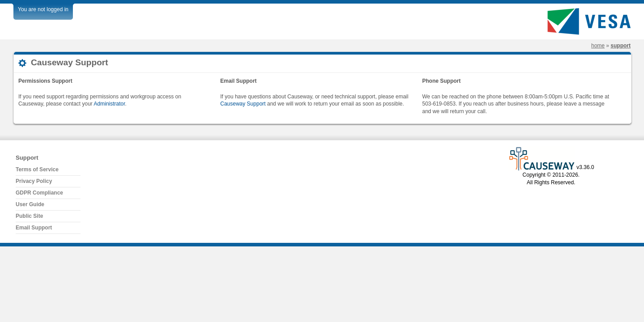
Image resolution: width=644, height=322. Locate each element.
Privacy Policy (34, 181)
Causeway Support (243, 104)
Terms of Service (37, 169)
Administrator (110, 104)
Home (598, 46)
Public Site (29, 216)
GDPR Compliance (39, 193)
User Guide (30, 204)
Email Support (34, 228)
